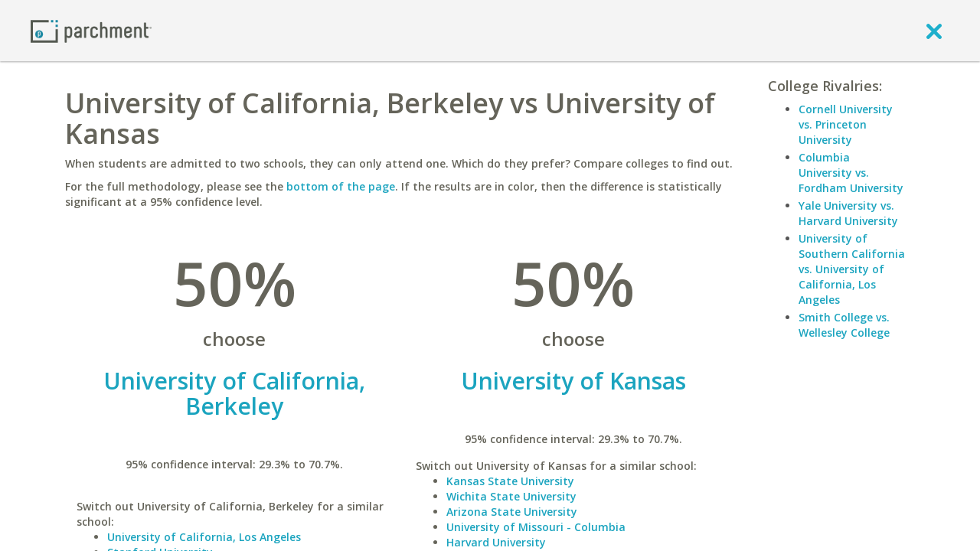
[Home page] (91, 30)
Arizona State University (512, 512)
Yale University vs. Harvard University (848, 213)
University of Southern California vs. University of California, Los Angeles (852, 269)
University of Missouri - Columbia (536, 527)
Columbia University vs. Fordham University (851, 173)
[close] (934, 31)
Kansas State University (510, 481)
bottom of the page (341, 186)
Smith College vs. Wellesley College (844, 325)
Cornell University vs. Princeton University (846, 124)
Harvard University (496, 542)
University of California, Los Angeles (204, 537)
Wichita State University (511, 496)
